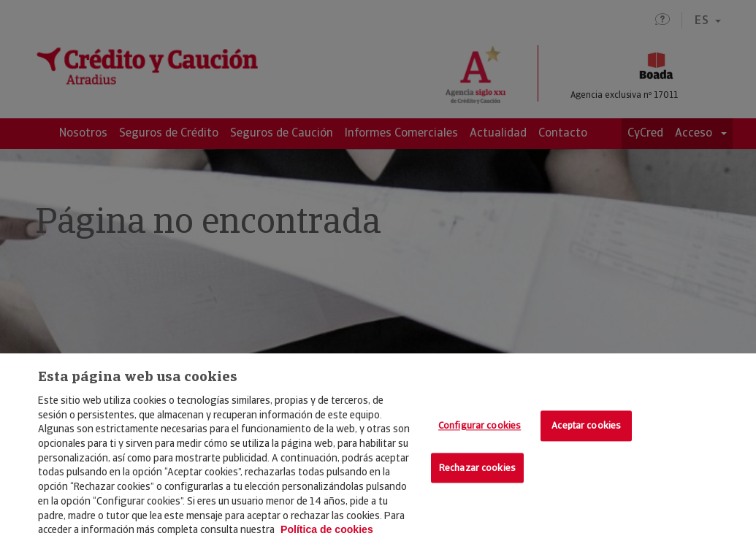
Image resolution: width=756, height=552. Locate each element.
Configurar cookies (480, 425)
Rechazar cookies (477, 468)
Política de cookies (327, 529)
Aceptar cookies (586, 425)
